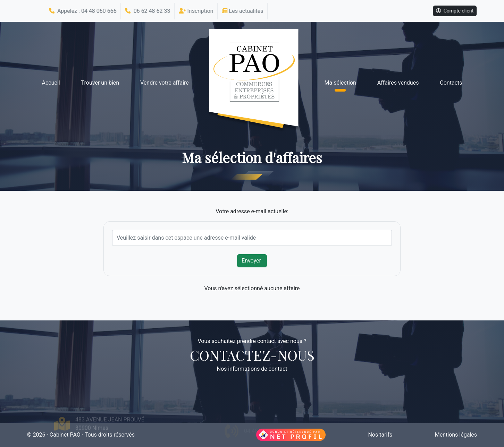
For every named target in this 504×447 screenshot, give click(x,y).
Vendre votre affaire (165, 83)
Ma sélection (340, 83)
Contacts (451, 83)
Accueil (51, 83)
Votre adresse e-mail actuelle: (252, 211)
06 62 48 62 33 (146, 11)
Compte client (454, 11)
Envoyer (252, 261)
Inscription (195, 11)
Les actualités (241, 11)
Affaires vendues (398, 83)
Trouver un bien (100, 83)
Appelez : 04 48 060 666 (81, 11)
